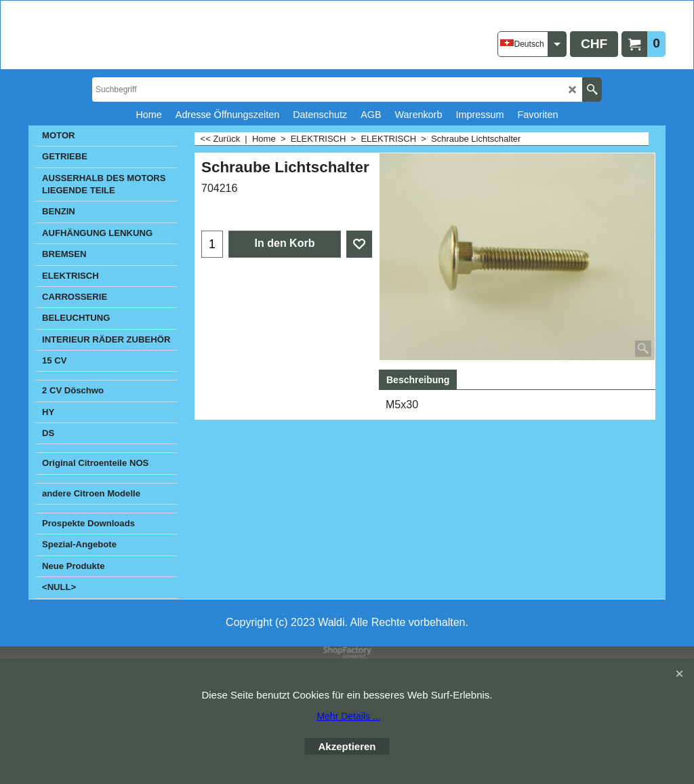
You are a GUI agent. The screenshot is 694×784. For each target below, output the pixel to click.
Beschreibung (418, 380)
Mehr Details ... (348, 716)
